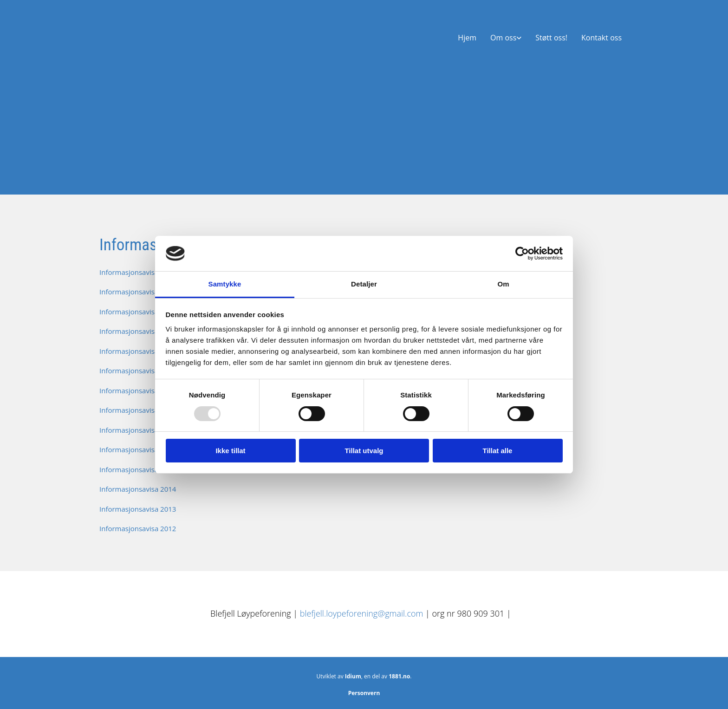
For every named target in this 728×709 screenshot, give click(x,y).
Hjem (467, 38)
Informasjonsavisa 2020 (138, 371)
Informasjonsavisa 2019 (138, 390)
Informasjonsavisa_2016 (138, 449)
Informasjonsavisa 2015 (138, 469)
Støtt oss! (551, 38)
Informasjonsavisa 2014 (138, 489)
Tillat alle (498, 451)
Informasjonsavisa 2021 (138, 351)
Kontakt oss (601, 38)
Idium (353, 676)
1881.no (399, 676)
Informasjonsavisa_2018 (138, 410)
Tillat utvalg (364, 451)
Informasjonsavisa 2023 (138, 312)
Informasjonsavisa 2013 (138, 509)
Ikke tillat (230, 451)
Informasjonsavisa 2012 (138, 528)
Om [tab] (503, 284)
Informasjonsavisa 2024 (138, 292)
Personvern (364, 693)
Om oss (503, 38)
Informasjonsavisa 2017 (138, 430)
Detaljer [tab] (364, 284)
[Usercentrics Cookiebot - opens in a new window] (522, 254)
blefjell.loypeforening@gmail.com (363, 613)
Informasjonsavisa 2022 (138, 331)
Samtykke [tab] (225, 284)
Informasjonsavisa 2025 (138, 272)
